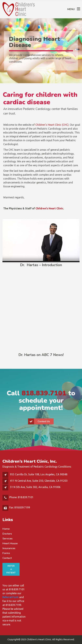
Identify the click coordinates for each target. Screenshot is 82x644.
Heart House (10, 543)
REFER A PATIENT (11, 569)
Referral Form (11, 597)
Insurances (9, 548)
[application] (41, 241)
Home (6, 529)
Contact (7, 558)
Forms (6, 553)
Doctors (7, 534)
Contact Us (39, 421)
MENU (71, 9)
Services (7, 539)
